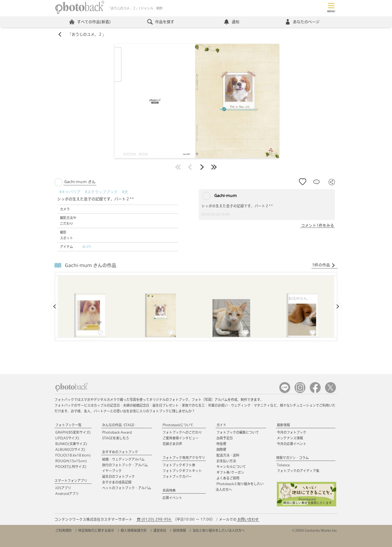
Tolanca (283, 465)
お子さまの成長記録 (117, 482)
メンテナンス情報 (290, 438)
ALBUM (70, 449)
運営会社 (160, 530)
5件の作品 (324, 265)
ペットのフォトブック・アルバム (127, 488)
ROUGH (71, 461)
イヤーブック (112, 471)
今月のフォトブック (292, 432)
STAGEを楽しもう (116, 438)
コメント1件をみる (318, 225)
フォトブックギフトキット (182, 471)
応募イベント (172, 498)
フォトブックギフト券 (179, 465)
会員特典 (169, 490)
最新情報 (283, 425)
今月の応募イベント (292, 444)
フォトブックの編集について (238, 432)
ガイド (221, 425)
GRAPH (73, 432)
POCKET (71, 467)
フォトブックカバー (177, 476)
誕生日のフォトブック (118, 476)
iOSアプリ (63, 488)
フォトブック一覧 (68, 425)
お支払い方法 (226, 461)
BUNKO (71, 444)
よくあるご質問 (228, 478)
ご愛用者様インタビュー (180, 438)
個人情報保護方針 (134, 530)
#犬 (125, 192)
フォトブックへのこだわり (182, 432)
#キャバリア (70, 192)
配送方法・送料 (228, 455)
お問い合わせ (248, 519)
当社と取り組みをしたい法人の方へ (219, 530)
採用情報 (179, 530)
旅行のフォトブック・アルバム (125, 465)
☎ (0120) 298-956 (154, 519)
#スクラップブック (101, 192)
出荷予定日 (225, 438)
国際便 (221, 449)
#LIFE (87, 247)
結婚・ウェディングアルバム (123, 459)
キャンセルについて (231, 467)
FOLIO (73, 455)
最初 (178, 167)
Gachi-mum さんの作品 (91, 265)
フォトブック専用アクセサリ (184, 458)
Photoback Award (117, 432)
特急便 (221, 444)
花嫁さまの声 (172, 444)
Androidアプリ (67, 494)
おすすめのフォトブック (120, 452)
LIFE (67, 438)
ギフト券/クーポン (230, 472)
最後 (214, 167)
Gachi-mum (220, 196)
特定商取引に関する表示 (96, 530)
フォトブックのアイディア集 (298, 471)
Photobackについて (178, 425)
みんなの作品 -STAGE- (119, 425)
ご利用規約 (63, 530)
